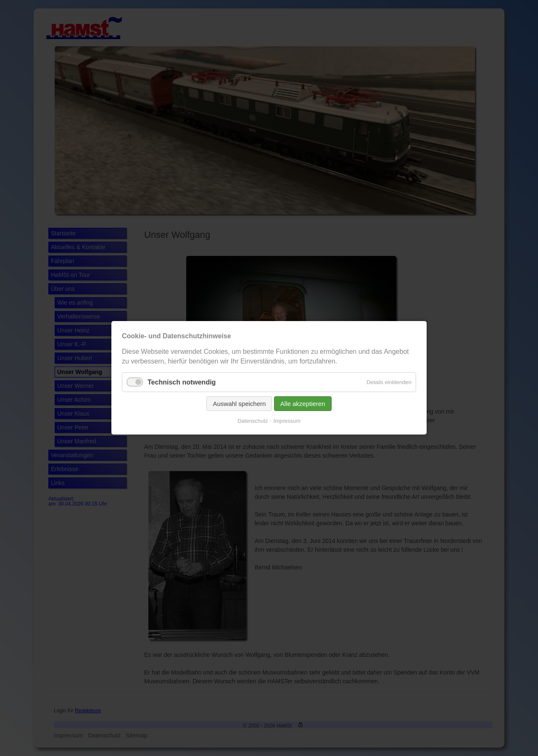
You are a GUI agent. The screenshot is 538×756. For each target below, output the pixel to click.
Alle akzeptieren (303, 404)
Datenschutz (253, 421)
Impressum (287, 421)
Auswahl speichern (239, 404)
